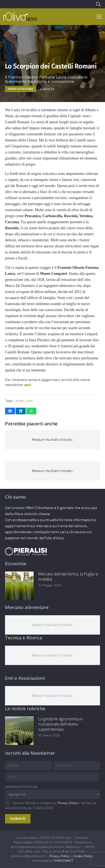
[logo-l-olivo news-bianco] (20, 17)
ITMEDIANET (63, 861)
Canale (19, 401)
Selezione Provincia (21, 787)
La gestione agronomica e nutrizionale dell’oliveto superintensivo (60, 724)
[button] (98, 4)
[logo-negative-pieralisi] (26, 551)
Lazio (29, 401)
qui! (28, 385)
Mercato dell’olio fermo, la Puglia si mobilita (68, 577)
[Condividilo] (10, 411)
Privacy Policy (68, 803)
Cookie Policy (83, 856)
